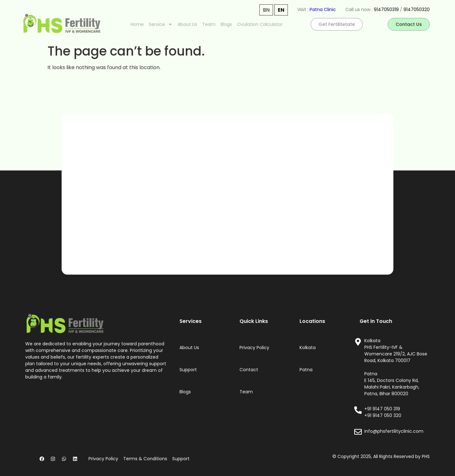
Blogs (226, 24)
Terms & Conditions (145, 459)
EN (281, 10)
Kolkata (308, 348)
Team (209, 24)
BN (266, 10)
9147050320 (417, 9)
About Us (187, 24)
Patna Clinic (323, 9)
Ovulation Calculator (260, 24)
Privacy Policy (254, 348)
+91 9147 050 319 (382, 409)
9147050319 (386, 9)
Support (188, 370)
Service (161, 24)
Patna (306, 370)
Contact (249, 370)
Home (137, 24)
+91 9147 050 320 (383, 415)
